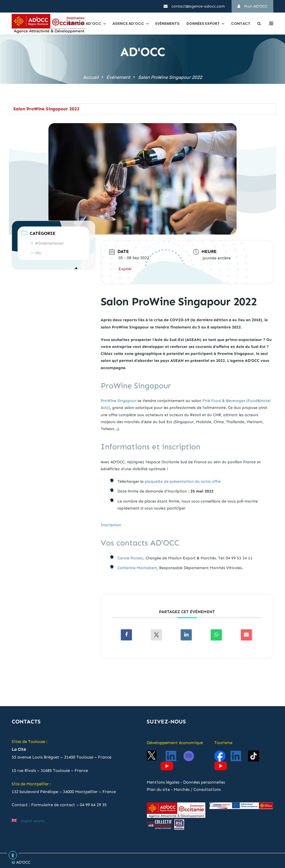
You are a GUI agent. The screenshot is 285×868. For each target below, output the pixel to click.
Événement (118, 77)
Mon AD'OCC (252, 6)
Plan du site (158, 789)
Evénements (167, 24)
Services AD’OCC (84, 24)
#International (47, 243)
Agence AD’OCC (128, 24)
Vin (36, 253)
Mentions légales (163, 782)
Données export (203, 24)
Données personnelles (204, 782)
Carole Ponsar (130, 558)
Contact (241, 24)
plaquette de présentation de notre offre (183, 481)
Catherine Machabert (137, 568)
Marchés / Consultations (197, 789)
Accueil (91, 77)
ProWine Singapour (119, 401)
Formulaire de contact (53, 805)
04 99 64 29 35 (93, 805)
